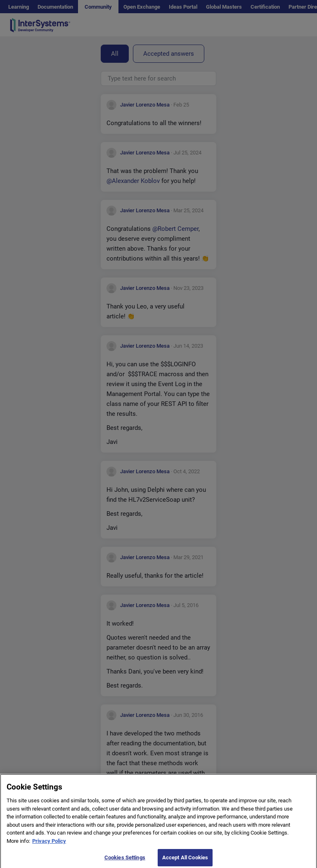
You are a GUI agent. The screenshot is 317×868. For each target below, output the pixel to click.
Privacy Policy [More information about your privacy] (49, 845)
